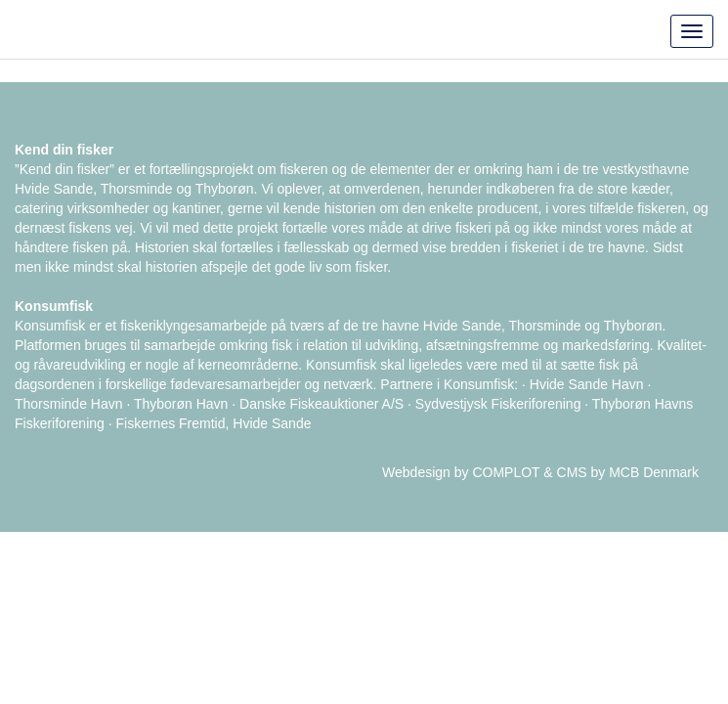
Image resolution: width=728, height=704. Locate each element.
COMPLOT (506, 472)
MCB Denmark (654, 472)
